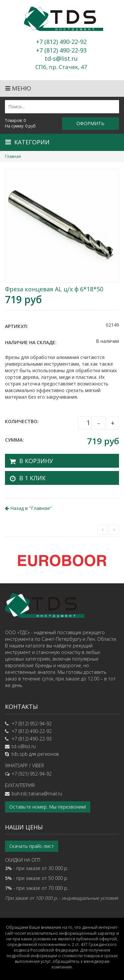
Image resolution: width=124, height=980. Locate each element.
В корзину (36, 461)
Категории (27, 142)
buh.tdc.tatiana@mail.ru (37, 794)
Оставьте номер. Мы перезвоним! (48, 807)
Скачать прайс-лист (32, 846)
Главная (13, 156)
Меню (18, 88)
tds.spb (20, 754)
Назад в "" (28, 508)
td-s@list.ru (24, 746)
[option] (62, 560)
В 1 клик (32, 478)
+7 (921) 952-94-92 (32, 774)
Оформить (90, 123)
